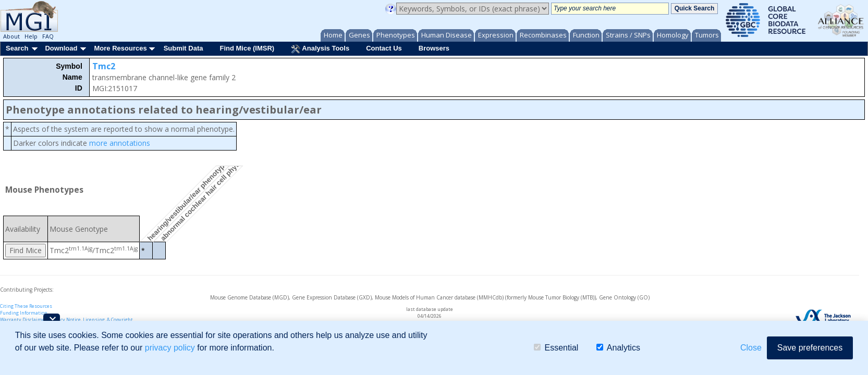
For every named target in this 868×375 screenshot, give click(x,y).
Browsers (434, 48)
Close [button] (751, 348)
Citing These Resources (26, 306)
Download (61, 48)
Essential (556, 348)
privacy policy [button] (170, 348)
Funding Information (24, 313)
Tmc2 (104, 66)
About (11, 36)
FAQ (48, 36)
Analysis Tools (320, 49)
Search (17, 48)
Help (31, 36)
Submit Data (184, 48)
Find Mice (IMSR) (247, 48)
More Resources (120, 48)
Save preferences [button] (810, 348)
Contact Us (384, 48)
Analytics (618, 348)
